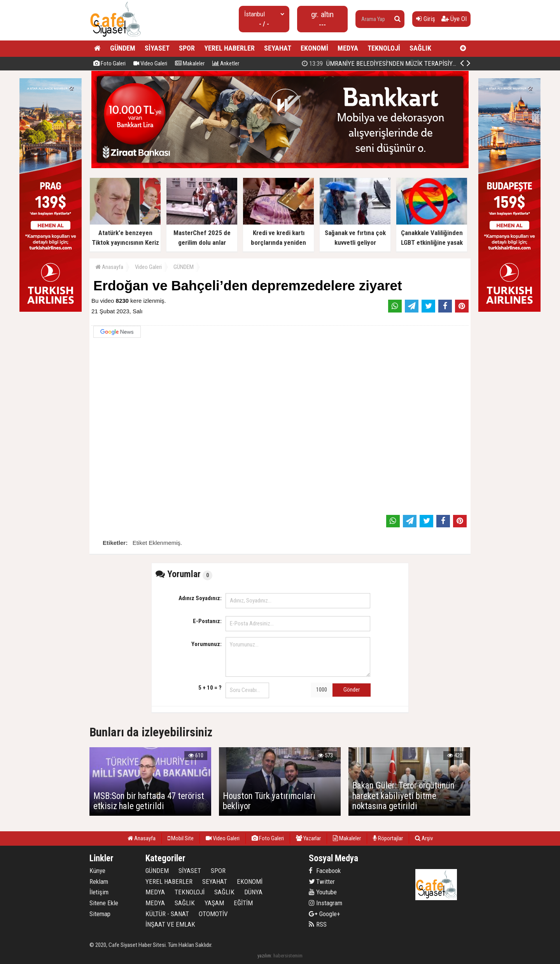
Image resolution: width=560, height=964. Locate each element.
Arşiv (424, 838)
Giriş (426, 19)
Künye (97, 871)
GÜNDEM (123, 48)
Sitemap (100, 914)
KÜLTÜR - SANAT (167, 914)
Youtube (323, 892)
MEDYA (348, 48)
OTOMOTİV (213, 914)
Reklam (99, 881)
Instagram (325, 903)
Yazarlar (308, 838)
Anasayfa (109, 267)
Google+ (325, 914)
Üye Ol (454, 19)
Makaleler (190, 63)
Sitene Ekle (104, 903)
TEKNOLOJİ (384, 48)
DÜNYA (253, 892)
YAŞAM (214, 903)
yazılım (264, 956)
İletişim (99, 892)
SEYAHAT (278, 48)
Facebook (325, 871)
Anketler (226, 63)
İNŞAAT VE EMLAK (170, 924)
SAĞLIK (420, 48)
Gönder (352, 690)
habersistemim (288, 956)
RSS (318, 924)
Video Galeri (150, 63)
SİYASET (157, 48)
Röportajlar (388, 838)
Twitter (322, 881)
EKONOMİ (314, 48)
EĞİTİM (243, 903)
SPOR (187, 48)
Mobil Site (181, 838)
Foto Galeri (109, 63)
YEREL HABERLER (229, 48)
